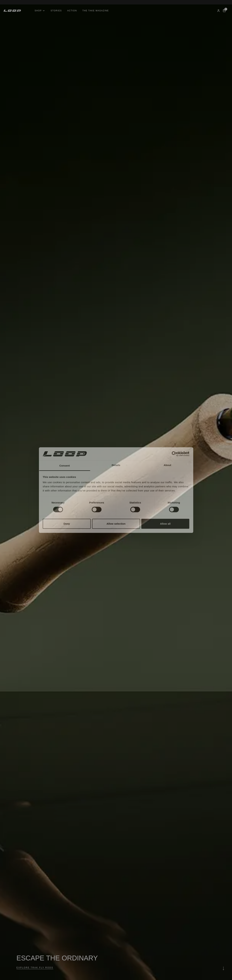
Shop (40, 11)
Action (72, 11)
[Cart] (224, 11)
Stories (56, 11)
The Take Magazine (96, 11)
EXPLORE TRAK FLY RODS (35, 968)
